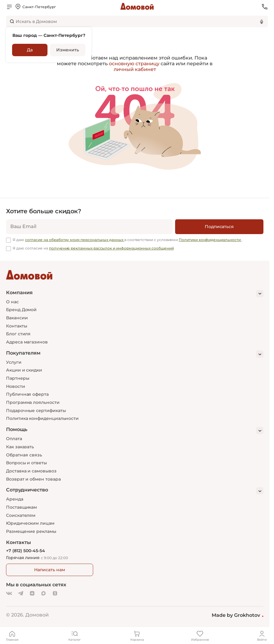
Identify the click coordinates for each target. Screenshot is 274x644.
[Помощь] (135, 430)
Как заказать (20, 447)
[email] (89, 227)
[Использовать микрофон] (262, 21)
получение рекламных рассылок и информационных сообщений (111, 248)
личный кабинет (135, 69)
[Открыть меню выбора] (35, 7)
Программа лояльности (33, 402)
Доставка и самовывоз (31, 471)
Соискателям (21, 515)
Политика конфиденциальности (42, 418)
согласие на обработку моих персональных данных (75, 240)
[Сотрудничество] (135, 491)
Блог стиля (18, 334)
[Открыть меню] (9, 7)
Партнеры (18, 378)
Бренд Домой (21, 310)
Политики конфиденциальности (210, 240)
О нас (12, 302)
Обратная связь (24, 455)
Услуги (14, 362)
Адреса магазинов (27, 342)
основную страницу (134, 64)
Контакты (16, 326)
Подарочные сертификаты (36, 411)
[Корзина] (137, 636)
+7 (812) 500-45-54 (26, 551)
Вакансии (17, 318)
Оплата (14, 439)
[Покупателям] (135, 354)
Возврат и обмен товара (33, 479)
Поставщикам (21, 507)
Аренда (15, 499)
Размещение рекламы (31, 531)
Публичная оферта (27, 394)
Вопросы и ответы (26, 463)
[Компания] (135, 294)
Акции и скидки (24, 370)
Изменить (67, 50)
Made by (238, 615)
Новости (16, 386)
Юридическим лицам (30, 523)
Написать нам (49, 570)
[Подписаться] (219, 227)
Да (30, 50)
